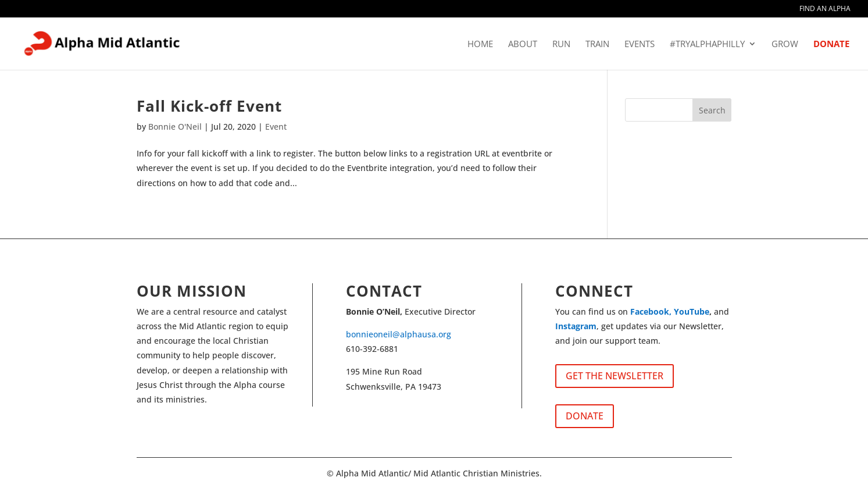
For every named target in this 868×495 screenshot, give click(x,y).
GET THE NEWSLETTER (615, 376)
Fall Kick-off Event (209, 106)
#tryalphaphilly (707, 44)
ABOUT (523, 44)
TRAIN (597, 44)
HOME (480, 44)
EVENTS (640, 44)
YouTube (692, 311)
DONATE (831, 44)
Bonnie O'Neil (175, 127)
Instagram (576, 326)
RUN (561, 44)
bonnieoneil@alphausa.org (399, 334)
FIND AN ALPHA (825, 9)
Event (276, 127)
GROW (785, 44)
